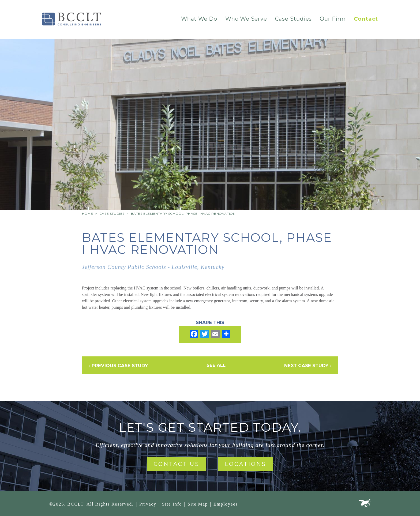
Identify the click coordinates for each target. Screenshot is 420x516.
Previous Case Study (118, 366)
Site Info (172, 504)
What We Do (199, 19)
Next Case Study (308, 366)
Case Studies (294, 19)
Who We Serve (246, 19)
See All (216, 365)
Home (87, 214)
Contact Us (177, 464)
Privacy (148, 504)
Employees (226, 504)
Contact (366, 19)
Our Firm (333, 19)
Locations (245, 464)
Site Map (198, 504)
